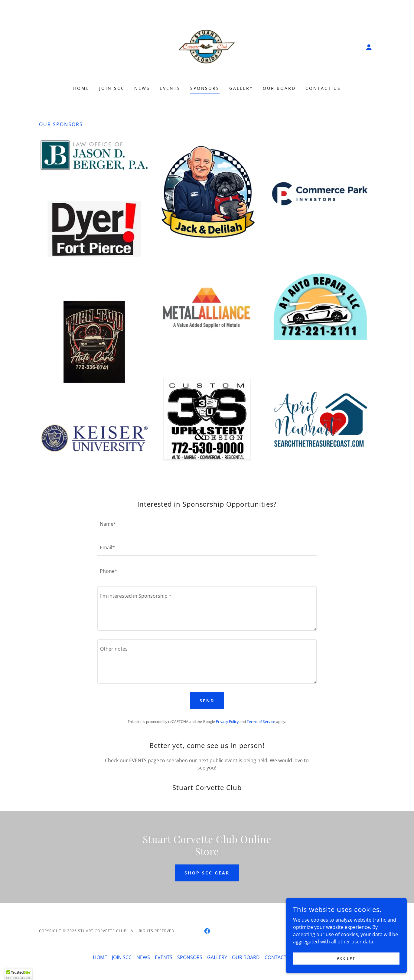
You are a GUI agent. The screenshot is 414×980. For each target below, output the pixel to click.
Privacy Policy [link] (227, 722)
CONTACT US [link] (323, 88)
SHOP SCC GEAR (207, 873)
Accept (346, 958)
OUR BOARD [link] (279, 88)
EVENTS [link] (170, 88)
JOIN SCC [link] (112, 88)
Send (207, 701)
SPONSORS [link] (205, 88)
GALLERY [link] (241, 88)
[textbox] (207, 524)
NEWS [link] (142, 88)
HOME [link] (81, 88)
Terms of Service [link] (261, 722)
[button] (369, 47)
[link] (207, 47)
